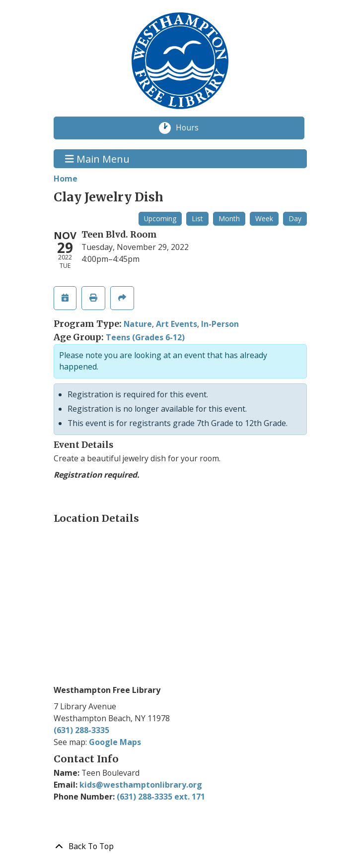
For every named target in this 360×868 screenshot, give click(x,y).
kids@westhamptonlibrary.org (141, 785)
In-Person (220, 324)
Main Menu (97, 158)
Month (229, 218)
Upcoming (160, 218)
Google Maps (115, 742)
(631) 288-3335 (81, 730)
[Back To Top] (180, 847)
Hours (193, 128)
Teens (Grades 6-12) (145, 337)
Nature (138, 324)
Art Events (177, 324)
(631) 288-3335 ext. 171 (161, 797)
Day (295, 218)
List (197, 218)
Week (264, 218)
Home (66, 179)
